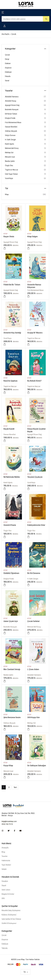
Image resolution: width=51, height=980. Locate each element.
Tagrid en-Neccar (34, 338)
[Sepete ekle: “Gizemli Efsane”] (5, 537)
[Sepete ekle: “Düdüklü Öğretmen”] (5, 585)
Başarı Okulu (9, 236)
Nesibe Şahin (8, 675)
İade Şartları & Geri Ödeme (11, 919)
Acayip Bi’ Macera (35, 333)
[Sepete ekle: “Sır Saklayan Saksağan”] (28, 777)
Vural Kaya (7, 338)
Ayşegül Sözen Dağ (11, 242)
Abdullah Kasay (11, 101)
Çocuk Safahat (33, 621)
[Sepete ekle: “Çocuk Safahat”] (28, 633)
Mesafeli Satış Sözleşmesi (11, 910)
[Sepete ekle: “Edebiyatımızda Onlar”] (28, 537)
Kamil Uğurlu (8, 482)
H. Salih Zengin (33, 579)
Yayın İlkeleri (6, 865)
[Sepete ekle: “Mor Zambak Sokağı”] (5, 681)
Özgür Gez (7, 531)
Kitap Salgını (32, 236)
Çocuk (7, 55)
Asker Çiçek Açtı (11, 621)
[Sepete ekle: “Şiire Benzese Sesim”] (5, 729)
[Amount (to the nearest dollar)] (22, 19)
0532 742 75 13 (7, 824)
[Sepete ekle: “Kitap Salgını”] (28, 248)
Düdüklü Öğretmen (11, 573)
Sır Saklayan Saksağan (37, 765)
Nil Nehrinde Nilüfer (12, 477)
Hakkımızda (6, 860)
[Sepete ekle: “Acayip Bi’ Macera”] (28, 344)
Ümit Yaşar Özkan (11, 174)
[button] (3, 12)
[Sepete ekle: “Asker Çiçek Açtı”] (5, 633)
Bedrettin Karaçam (10, 627)
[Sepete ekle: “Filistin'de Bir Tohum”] (5, 296)
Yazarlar (5, 856)
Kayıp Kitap (8, 765)
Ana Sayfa (5, 34)
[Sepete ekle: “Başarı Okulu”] (5, 248)
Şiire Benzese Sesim (12, 717)
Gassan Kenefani (10, 434)
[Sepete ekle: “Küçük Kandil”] (5, 441)
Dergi (7, 59)
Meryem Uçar (8, 771)
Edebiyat (8, 72)
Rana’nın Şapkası (10, 381)
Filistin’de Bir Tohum (12, 285)
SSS (3, 898)
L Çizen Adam (33, 669)
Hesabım (5, 881)
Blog (3, 852)
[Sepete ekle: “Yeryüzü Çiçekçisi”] (28, 489)
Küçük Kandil (9, 429)
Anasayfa (5, 848)
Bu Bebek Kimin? (34, 381)
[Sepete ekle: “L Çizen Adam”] (28, 681)
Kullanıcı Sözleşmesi (9, 915)
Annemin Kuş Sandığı (12, 333)
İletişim (4, 869)
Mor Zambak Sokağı (12, 669)
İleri (15, 787)
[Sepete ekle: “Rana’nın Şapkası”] (5, 393)
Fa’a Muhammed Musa (35, 290)
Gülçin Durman (10, 135)
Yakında (5, 948)
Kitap (5, 234)
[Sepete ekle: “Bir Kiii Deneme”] (28, 585)
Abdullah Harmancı (34, 675)
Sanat (7, 81)
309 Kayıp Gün (33, 717)
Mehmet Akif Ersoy (34, 627)
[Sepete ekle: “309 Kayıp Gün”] (28, 729)
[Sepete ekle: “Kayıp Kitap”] (5, 777)
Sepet (4, 885)
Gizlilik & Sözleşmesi (9, 923)
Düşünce (8, 68)
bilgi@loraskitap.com (9, 821)
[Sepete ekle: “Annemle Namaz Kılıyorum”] (28, 296)
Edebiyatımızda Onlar (36, 525)
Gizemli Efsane (10, 525)
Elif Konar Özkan (11, 114)
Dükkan (8, 63)
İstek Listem (6, 890)
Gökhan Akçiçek (9, 723)
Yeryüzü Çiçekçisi (35, 477)
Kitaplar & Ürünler (8, 894)
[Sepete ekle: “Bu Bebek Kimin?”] (28, 393)
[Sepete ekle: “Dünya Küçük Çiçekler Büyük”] (28, 441)
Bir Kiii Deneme (34, 573)
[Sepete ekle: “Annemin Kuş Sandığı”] (5, 344)
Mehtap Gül (31, 723)
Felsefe (8, 76)
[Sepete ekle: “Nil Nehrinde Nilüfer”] (5, 489)
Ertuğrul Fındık (9, 579)
